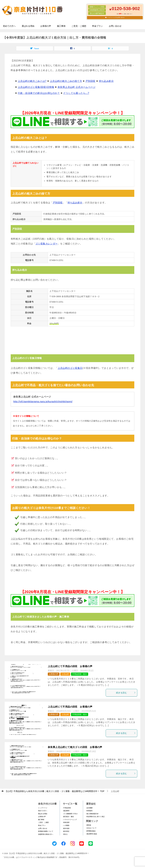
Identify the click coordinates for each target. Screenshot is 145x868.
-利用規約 (89, 811)
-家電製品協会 (91, 831)
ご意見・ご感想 (79, 26)
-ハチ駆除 (66, 825)
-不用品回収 (67, 808)
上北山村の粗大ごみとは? (32, 81)
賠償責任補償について (46, 831)
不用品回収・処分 (80, 674)
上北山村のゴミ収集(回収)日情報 (36, 87)
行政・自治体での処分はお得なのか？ (39, 93)
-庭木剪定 (66, 831)
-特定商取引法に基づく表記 (95, 817)
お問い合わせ (115, 26)
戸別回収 (90, 81)
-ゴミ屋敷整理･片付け (70, 814)
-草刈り (65, 834)
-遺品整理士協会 (92, 834)
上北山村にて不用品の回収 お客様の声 (70, 666)
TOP (55, 791)
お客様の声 (46, 26)
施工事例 (61, 26)
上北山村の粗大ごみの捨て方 (66, 81)
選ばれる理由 (28, 26)
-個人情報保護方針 (92, 814)
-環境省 (89, 825)
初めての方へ (9, 26)
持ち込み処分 (106, 81)
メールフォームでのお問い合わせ (115, 18)
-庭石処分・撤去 (68, 817)
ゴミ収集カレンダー (47, 244)
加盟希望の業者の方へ (46, 834)
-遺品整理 (66, 811)
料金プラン (98, 26)
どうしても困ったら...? (76, 93)
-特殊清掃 (66, 822)
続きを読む (126, 693)
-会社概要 (89, 808)
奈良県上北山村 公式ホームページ (76, 87)
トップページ (43, 808)
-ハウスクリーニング (70, 820)
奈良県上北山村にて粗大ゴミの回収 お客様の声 (75, 747)
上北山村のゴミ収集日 (70, 368)
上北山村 (65, 674)
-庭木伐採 (66, 828)
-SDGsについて (91, 828)
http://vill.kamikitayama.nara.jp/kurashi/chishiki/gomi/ (43, 402)
